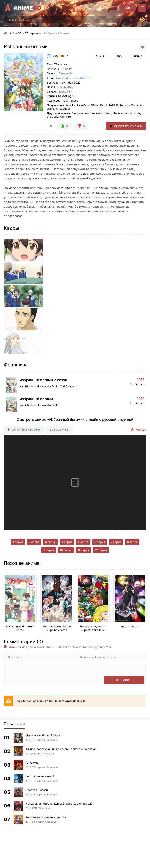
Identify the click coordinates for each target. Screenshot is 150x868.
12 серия (101, 550)
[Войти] (128, 8)
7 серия (116, 542)
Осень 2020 (65, 87)
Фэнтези (86, 78)
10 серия (66, 550)
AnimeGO (16, 33)
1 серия (18, 542)
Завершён (66, 73)
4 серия (67, 542)
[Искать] (130, 19)
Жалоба (139, 430)
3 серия (50, 542)
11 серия (83, 550)
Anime (27, 8)
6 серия (100, 542)
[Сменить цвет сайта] (142, 19)
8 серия (132, 542)
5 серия (83, 542)
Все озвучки (59, 430)
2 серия (34, 542)
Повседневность (67, 78)
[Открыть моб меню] (142, 8)
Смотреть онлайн (128, 126)
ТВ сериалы (33, 33)
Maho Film (66, 91)
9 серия (49, 550)
